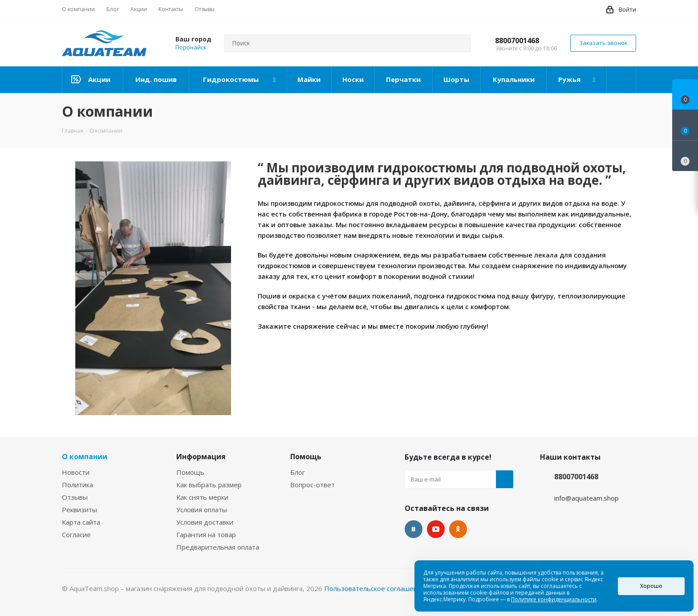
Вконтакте (414, 529)
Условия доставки (205, 522)
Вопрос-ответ (312, 485)
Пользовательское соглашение (375, 588)
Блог (298, 472)
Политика (77, 485)
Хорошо (651, 586)
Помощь (190, 472)
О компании (85, 457)
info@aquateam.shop (586, 498)
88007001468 (517, 41)
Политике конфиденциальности (554, 599)
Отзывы (75, 497)
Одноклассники (458, 529)
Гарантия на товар (206, 534)
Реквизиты (79, 510)
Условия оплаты (202, 510)
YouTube (436, 529)
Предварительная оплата (218, 547)
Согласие (76, 534)
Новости (76, 472)
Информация (201, 457)
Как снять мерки (202, 497)
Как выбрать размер (209, 485)
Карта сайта (81, 522)
